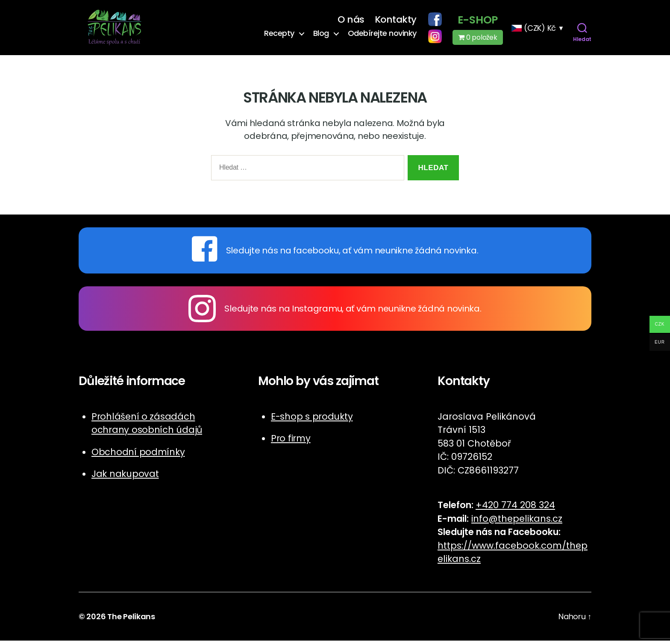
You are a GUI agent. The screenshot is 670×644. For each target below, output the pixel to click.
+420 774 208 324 (515, 509)
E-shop (478, 22)
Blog (321, 35)
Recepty (279, 35)
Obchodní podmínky (138, 455)
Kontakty (396, 21)
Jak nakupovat (125, 478)
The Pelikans (131, 620)
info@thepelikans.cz (517, 522)
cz (476, 563)
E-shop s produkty (312, 420)
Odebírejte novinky (382, 35)
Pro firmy (291, 442)
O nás (351, 21)
